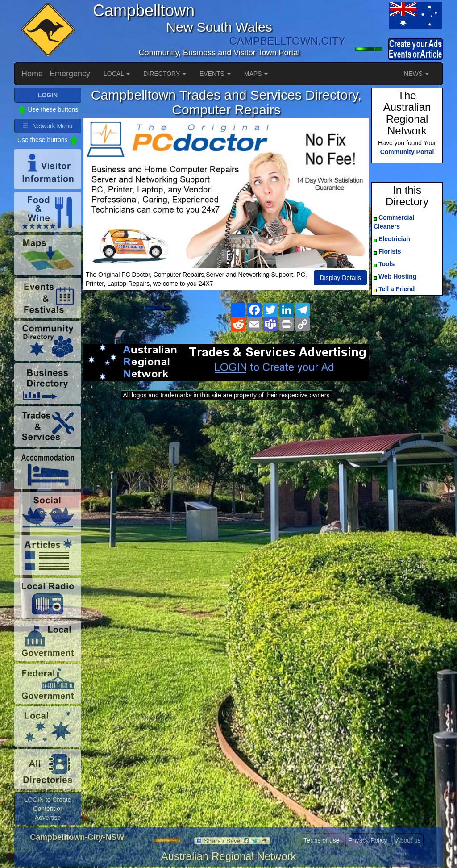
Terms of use (321, 840)
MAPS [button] (256, 74)
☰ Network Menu (48, 126)
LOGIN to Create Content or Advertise (48, 809)
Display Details (340, 278)
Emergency (70, 74)
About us (408, 840)
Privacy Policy (368, 840)
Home (32, 74)
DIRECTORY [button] (165, 74)
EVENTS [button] (215, 74)
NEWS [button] (416, 74)
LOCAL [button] (117, 74)
